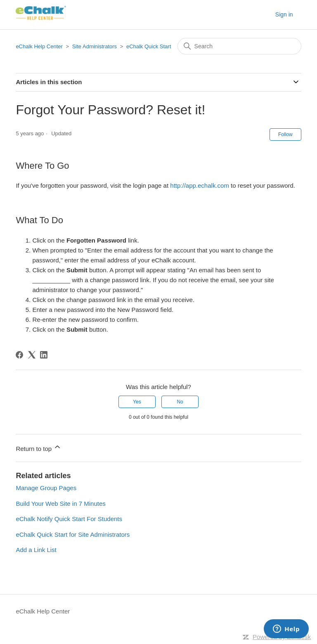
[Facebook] (19, 355)
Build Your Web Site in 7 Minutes (60, 504)
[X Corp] (32, 355)
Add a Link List (36, 550)
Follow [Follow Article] (285, 134)
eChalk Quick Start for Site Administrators (73, 534)
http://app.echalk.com (200, 185)
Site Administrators (95, 46)
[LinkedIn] (44, 355)
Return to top (39, 447)
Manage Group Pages (46, 488)
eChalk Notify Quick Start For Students (69, 519)
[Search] (239, 46)
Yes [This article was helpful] (137, 402)
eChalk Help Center (39, 46)
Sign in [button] (284, 14)
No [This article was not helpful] (180, 402)
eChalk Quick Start (149, 46)
